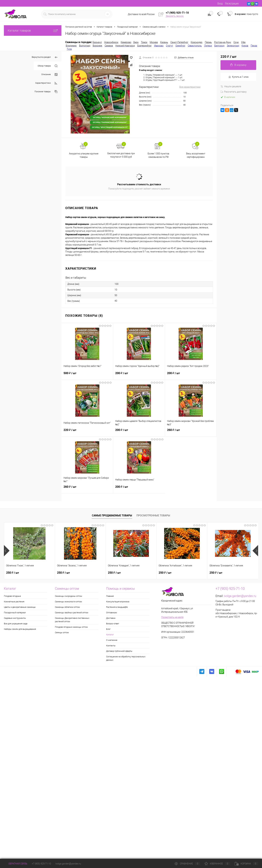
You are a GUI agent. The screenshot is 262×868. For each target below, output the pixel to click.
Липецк (208, 46)
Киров (245, 46)
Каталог (110, 635)
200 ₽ (139, 375)
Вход (220, 3)
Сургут (169, 46)
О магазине (112, 640)
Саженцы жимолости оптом (68, 602)
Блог (108, 629)
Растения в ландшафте (117, 607)
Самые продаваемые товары (112, 515)
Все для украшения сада (16, 624)
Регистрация (232, 3)
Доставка (111, 618)
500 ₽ (87, 375)
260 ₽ (191, 432)
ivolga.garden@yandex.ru (240, 596)
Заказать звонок (175, 16)
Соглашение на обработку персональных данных (126, 658)
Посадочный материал (15, 613)
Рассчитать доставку (234, 92)
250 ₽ (13, 573)
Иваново (159, 46)
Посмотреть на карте (172, 617)
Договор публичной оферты (119, 651)
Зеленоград (233, 46)
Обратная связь (16, 864)
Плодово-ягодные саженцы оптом (71, 627)
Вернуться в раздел (45, 57)
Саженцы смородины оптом (69, 596)
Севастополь (195, 46)
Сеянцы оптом (62, 632)
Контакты (111, 646)
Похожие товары (46, 92)
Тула (69, 49)
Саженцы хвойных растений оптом (72, 613)
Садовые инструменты (15, 618)
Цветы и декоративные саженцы (20, 607)
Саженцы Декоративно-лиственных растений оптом (72, 620)
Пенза (254, 46)
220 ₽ (87, 432)
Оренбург (180, 46)
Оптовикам (112, 613)
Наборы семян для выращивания (20, 629)
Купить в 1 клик (238, 77)
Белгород (219, 46)
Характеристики (46, 83)
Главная (110, 596)
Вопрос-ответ (113, 624)
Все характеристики (190, 87)
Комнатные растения (14, 602)
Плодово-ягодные (12, 596)
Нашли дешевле (231, 86)
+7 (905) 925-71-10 (41, 864)
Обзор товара (48, 66)
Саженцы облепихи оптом (67, 607)
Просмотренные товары (153, 515)
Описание (49, 75)
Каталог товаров (33, 31)
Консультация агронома (118, 602)
